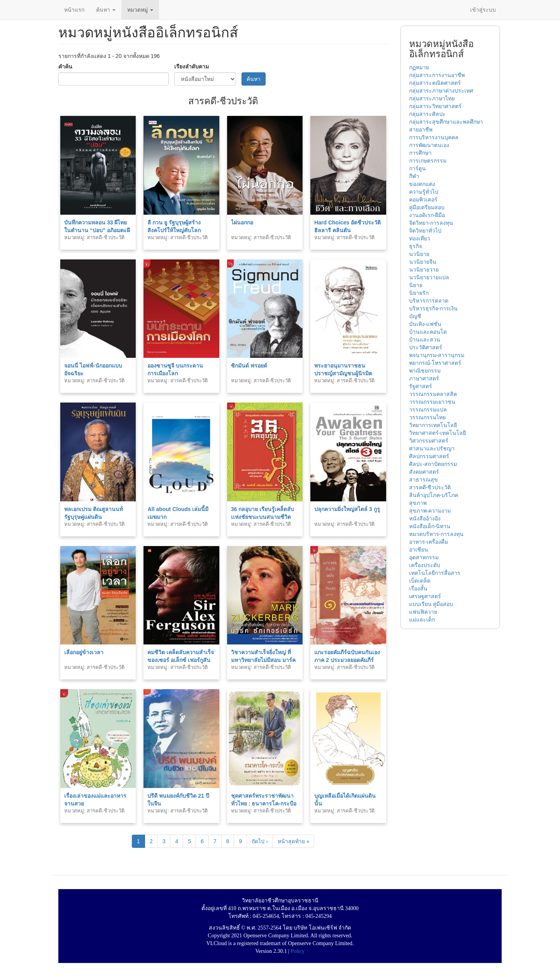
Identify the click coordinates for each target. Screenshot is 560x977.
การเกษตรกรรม (428, 161)
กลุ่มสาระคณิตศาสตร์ (435, 83)
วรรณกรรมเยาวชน (432, 402)
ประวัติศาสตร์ (426, 347)
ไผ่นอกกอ (242, 222)
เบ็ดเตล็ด (420, 581)
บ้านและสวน (425, 340)
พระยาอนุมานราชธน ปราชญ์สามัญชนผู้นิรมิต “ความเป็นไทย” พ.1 (343, 373)
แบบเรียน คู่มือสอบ (431, 604)
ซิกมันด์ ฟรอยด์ (249, 366)
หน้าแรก (74, 10)
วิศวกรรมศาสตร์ (429, 441)
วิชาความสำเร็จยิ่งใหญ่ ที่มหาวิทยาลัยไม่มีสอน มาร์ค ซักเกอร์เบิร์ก (263, 660)
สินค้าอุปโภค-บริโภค (434, 495)
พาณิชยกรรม (425, 371)
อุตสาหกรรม (424, 557)
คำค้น (65, 67)
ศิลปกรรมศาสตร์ (429, 456)
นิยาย (416, 285)
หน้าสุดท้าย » (294, 841)
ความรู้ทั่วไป (424, 192)
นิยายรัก (419, 293)
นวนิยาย (419, 254)
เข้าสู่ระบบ (483, 10)
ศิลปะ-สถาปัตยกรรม (433, 464)
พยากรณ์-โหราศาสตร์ (435, 363)
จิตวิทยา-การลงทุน (431, 223)
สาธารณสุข (423, 480)
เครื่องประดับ (425, 565)
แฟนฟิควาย (423, 612)
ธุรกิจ (416, 246)
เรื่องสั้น (418, 588)
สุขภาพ (418, 503)
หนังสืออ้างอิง (425, 518)
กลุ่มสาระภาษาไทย (432, 98)
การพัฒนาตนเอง (429, 145)
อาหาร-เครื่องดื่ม (429, 542)
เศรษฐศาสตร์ (425, 596)
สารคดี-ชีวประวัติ (430, 487)
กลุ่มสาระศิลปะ (427, 114)
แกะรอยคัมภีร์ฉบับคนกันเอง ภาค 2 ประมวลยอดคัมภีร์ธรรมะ (347, 660)
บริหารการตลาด (429, 301)
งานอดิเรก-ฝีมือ (427, 215)
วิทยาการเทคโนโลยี (433, 425)
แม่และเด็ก (422, 620)
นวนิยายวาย (424, 270)
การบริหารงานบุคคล (434, 137)
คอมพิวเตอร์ (423, 200)
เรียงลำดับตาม (192, 67)
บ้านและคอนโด (428, 332)
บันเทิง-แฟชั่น (425, 324)
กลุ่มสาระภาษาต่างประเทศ (441, 91)
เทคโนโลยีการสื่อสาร (435, 573)
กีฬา (414, 176)
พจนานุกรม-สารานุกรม (437, 355)
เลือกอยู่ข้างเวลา (84, 652)
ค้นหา (106, 10)
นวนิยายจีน (423, 262)
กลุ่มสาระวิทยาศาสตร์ (435, 106)
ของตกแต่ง (422, 184)
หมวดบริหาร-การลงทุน (437, 534)
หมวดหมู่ (140, 10)
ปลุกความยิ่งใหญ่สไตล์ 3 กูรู (347, 509)
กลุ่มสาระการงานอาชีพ (437, 75)
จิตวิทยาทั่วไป (425, 231)
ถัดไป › (260, 841)
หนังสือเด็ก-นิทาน (430, 526)
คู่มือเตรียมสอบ (427, 207)
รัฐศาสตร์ (421, 386)
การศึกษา (420, 153)
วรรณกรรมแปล (428, 410)
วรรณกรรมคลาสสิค (433, 394)
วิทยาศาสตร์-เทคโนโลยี (438, 433)
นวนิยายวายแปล (429, 277)
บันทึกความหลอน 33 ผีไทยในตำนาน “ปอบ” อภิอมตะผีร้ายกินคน (97, 230)
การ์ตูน (417, 168)
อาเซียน (419, 550)
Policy (298, 951)
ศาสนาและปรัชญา (432, 448)
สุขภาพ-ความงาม (430, 511)
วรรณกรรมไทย (427, 417)
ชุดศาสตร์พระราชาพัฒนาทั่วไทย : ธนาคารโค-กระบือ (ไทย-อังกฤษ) (264, 804)
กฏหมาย (419, 67)
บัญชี (415, 316)
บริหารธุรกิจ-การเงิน (434, 308)
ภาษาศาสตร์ (424, 378)
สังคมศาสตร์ (424, 472)
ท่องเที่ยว (420, 238)
